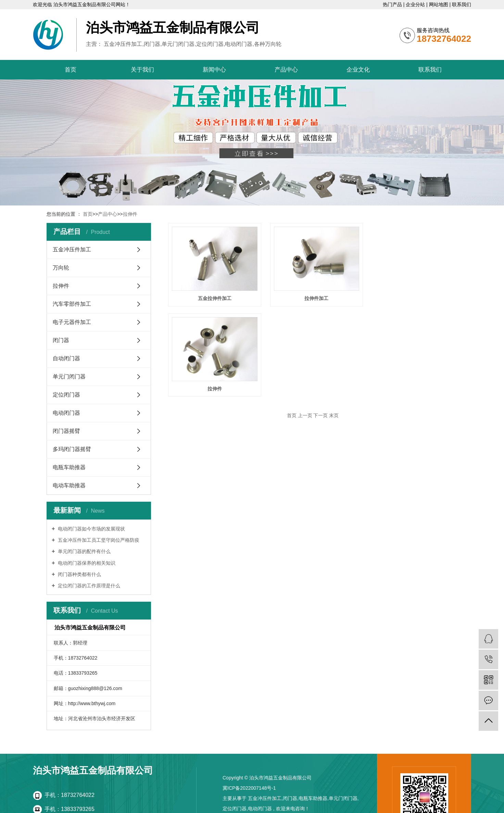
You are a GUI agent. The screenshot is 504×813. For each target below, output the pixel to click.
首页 (71, 70)
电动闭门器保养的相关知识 (86, 563)
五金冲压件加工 (72, 249)
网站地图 (439, 4)
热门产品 (393, 4)
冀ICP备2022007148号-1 (249, 788)
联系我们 (462, 4)
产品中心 (286, 70)
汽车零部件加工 (72, 304)
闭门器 (61, 340)
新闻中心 (214, 70)
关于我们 (142, 70)
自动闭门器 (66, 358)
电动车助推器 (69, 485)
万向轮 (61, 268)
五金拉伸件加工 (213, 297)
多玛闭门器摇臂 (72, 449)
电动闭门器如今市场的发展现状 (91, 529)
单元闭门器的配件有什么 (84, 551)
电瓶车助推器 (69, 467)
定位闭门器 (66, 395)
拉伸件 (130, 214)
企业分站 (416, 4)
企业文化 (358, 70)
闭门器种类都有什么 (79, 574)
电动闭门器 (66, 413)
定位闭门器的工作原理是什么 (88, 586)
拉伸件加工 (313, 297)
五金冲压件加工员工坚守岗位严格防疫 (98, 540)
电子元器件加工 (72, 322)
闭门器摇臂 (66, 431)
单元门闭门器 (69, 377)
